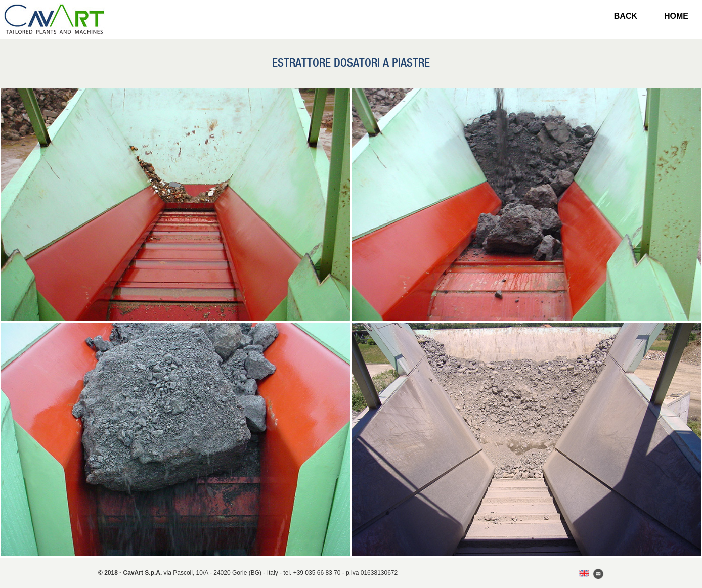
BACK (626, 16)
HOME (676, 16)
